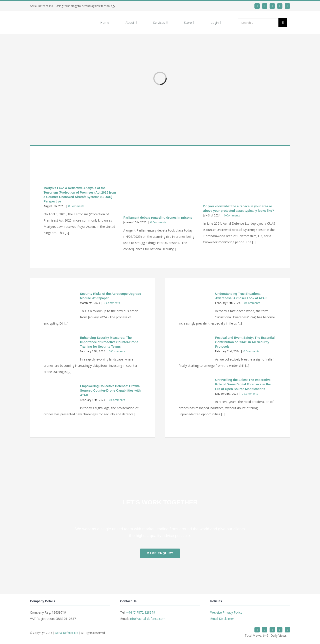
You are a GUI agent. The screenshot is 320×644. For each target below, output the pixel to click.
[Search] (283, 23)
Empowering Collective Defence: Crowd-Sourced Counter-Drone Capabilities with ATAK (110, 390)
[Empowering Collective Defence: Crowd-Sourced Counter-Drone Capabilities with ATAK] (60, 397)
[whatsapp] (272, 6)
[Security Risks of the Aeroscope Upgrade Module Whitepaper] (60, 304)
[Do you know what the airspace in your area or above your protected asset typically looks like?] (240, 180)
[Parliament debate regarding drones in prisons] (160, 186)
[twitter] (257, 6)
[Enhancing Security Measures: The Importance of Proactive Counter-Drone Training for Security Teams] (60, 348)
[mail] (280, 6)
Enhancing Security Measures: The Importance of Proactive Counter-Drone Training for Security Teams (109, 342)
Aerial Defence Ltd (67, 633)
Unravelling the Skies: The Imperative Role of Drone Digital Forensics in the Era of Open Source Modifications (243, 384)
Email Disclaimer (222, 619)
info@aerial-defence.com (148, 619)
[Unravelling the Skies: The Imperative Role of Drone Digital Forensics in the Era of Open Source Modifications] (195, 390)
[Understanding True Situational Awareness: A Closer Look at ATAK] (195, 304)
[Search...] (258, 23)
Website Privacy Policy (226, 612)
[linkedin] (265, 6)
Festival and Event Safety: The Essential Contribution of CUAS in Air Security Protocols (245, 342)
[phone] (287, 6)
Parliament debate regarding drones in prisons (158, 218)
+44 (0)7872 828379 (141, 612)
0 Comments (76, 206)
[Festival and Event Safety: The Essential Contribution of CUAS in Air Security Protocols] (195, 348)
